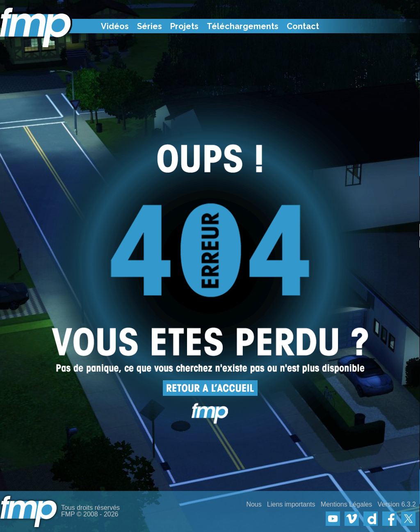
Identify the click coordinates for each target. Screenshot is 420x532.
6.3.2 (409, 504)
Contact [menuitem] (303, 26)
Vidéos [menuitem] (115, 26)
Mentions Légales (346, 504)
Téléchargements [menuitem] (243, 26)
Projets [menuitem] (184, 26)
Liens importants (291, 504)
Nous (254, 504)
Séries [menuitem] (150, 26)
